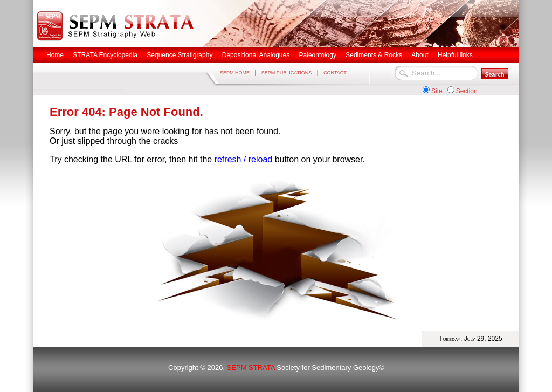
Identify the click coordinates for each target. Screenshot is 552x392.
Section (467, 91)
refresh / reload (244, 159)
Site (437, 91)
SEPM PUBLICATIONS (287, 73)
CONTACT (335, 73)
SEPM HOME (235, 73)
